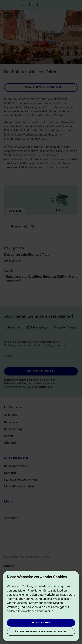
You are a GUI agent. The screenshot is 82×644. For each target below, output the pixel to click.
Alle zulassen (41, 623)
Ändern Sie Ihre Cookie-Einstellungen (41, 632)
